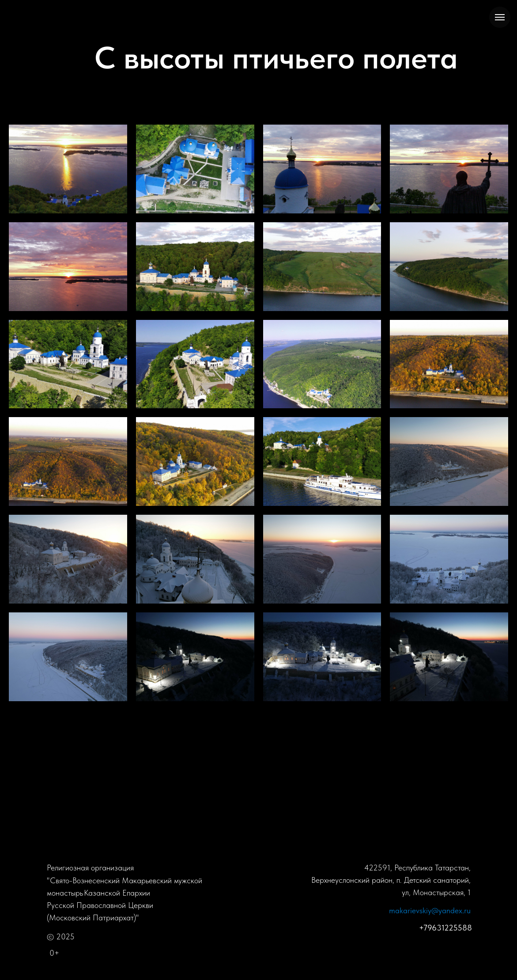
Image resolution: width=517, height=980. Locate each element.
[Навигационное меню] (500, 17)
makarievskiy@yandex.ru (430, 910)
